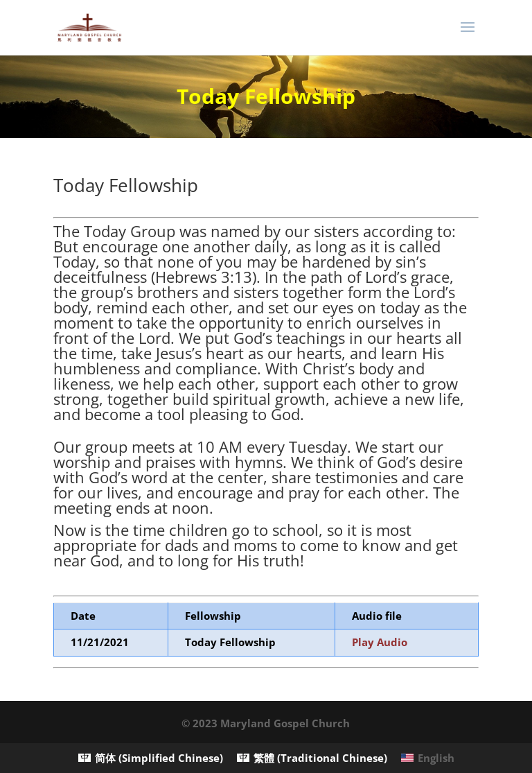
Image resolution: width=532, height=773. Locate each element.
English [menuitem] (436, 758)
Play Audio (380, 642)
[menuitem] (151, 758)
